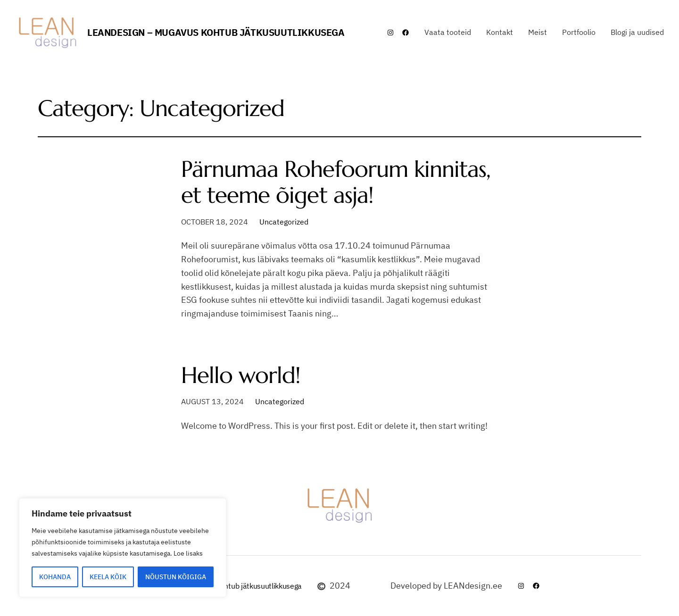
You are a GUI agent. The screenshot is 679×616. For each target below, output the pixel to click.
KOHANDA (55, 577)
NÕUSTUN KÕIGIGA (176, 577)
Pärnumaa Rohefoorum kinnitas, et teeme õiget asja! (336, 182)
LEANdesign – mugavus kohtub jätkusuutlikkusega (216, 32)
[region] (123, 548)
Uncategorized (284, 222)
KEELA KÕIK (108, 577)
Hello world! (241, 375)
